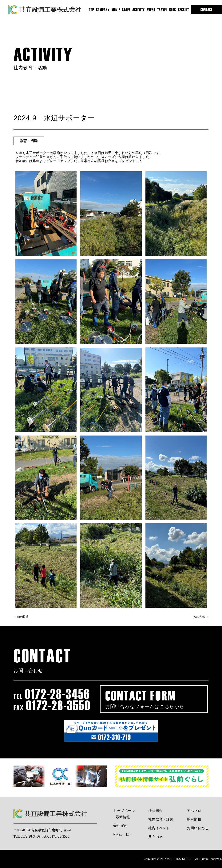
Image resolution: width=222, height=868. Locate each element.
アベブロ (194, 811)
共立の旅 (156, 837)
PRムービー (123, 834)
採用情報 (194, 819)
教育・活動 (29, 141)
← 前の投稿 (21, 617)
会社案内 (121, 826)
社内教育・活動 (161, 819)
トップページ (124, 811)
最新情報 (123, 817)
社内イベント (159, 828)
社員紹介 (156, 811)
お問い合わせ (198, 828)
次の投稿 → (201, 617)
